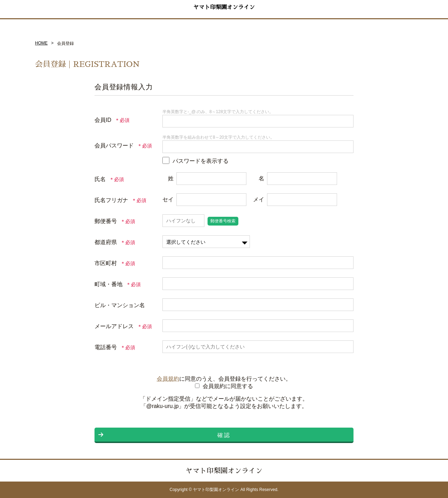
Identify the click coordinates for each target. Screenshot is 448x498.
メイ (259, 199)
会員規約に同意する (228, 386)
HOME (41, 43)
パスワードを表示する (201, 161)
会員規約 (168, 379)
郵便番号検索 (223, 221)
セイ (168, 199)
